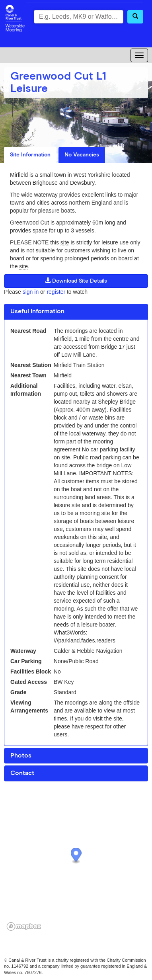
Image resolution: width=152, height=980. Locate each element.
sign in (31, 292)
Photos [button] (21, 755)
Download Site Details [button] (76, 281)
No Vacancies (82, 155)
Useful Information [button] (37, 311)
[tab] (76, 312)
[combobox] (79, 17)
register (56, 292)
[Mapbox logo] (24, 926)
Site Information (30, 155)
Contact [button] (22, 773)
